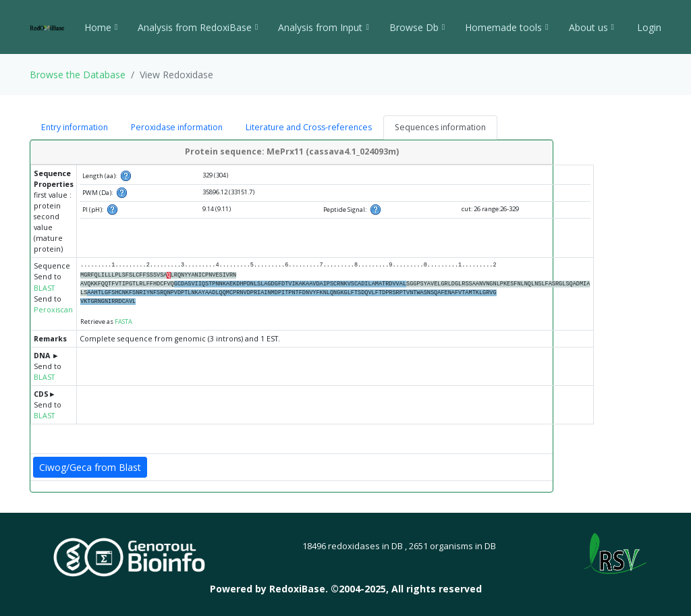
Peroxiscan (53, 310)
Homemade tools (506, 27)
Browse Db (417, 27)
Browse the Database (78, 75)
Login (648, 27)
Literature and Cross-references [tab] (309, 127)
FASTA (123, 321)
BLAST (44, 288)
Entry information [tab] (75, 127)
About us (591, 27)
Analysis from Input (323, 27)
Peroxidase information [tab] (177, 127)
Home (101, 27)
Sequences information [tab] (440, 127)
